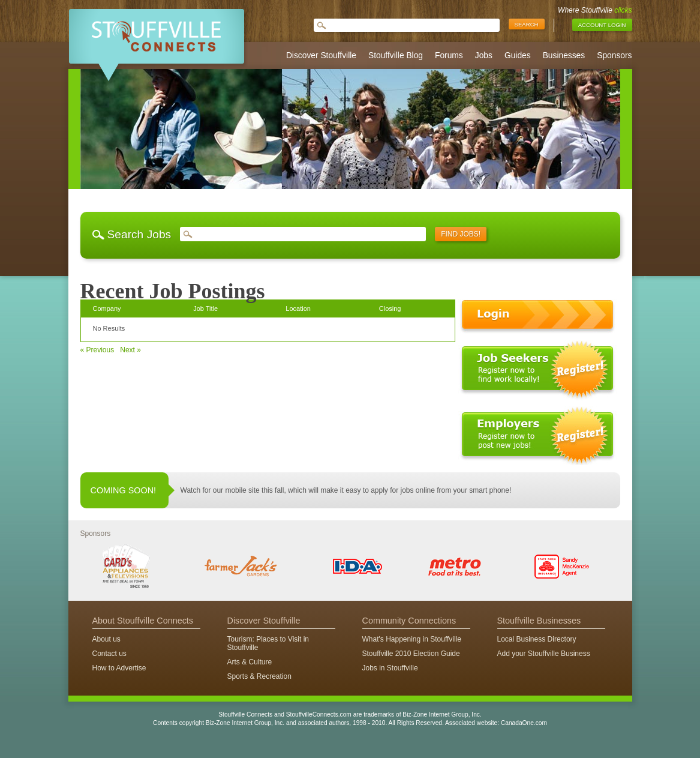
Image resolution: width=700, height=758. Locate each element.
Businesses (564, 56)
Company (107, 308)
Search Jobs (139, 234)
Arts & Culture (250, 662)
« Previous (97, 350)
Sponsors (614, 56)
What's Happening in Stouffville (412, 639)
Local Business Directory (537, 639)
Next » (130, 350)
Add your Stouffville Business (544, 654)
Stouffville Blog (396, 56)
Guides (518, 56)
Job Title (205, 308)
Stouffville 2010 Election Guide (411, 654)
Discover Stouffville (321, 56)
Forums (449, 56)
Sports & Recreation (259, 676)
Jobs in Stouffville (390, 668)
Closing (390, 308)
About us (106, 639)
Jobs (484, 56)
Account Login (602, 25)
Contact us (109, 654)
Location (298, 308)
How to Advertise (119, 668)
